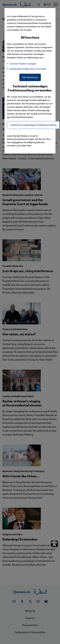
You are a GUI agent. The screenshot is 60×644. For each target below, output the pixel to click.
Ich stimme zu (30, 77)
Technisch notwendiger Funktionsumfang (33, 125)
